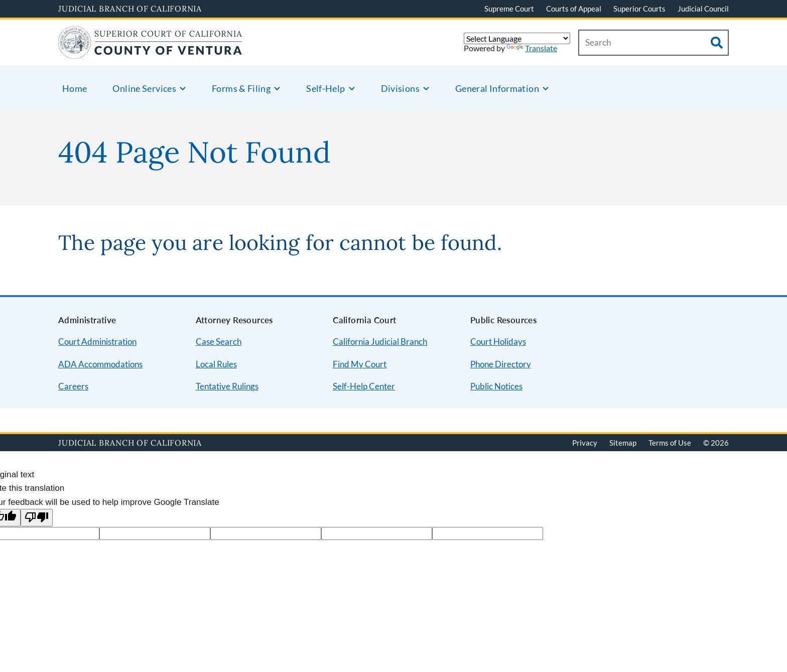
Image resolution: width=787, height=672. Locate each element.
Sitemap (623, 443)
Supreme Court (509, 9)
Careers (73, 386)
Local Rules (216, 364)
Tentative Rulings (227, 386)
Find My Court (360, 364)
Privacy (585, 443)
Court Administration (97, 342)
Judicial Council (703, 9)
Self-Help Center (364, 386)
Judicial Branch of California (130, 9)
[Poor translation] (37, 518)
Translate (532, 48)
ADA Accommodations (100, 364)
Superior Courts (639, 9)
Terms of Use (670, 443)
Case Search (219, 342)
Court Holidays (498, 342)
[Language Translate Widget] (517, 38)
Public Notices (496, 386)
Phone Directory (501, 364)
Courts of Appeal (574, 9)
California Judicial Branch (380, 342)
